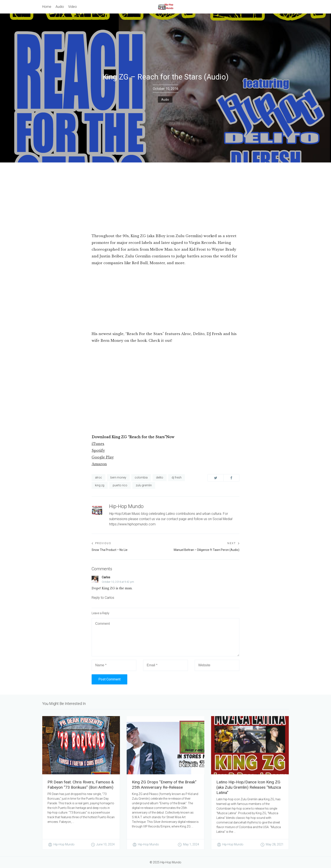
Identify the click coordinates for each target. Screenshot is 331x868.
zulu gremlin (144, 485)
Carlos (106, 577)
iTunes (98, 444)
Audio (165, 99)
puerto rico (120, 485)
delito (160, 477)
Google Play (103, 457)
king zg (100, 485)
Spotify (98, 450)
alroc (98, 477)
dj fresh (177, 477)
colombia (141, 477)
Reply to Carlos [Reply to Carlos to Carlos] (103, 598)
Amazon (99, 464)
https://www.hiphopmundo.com (132, 524)
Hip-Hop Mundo (126, 506)
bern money (118, 477)
